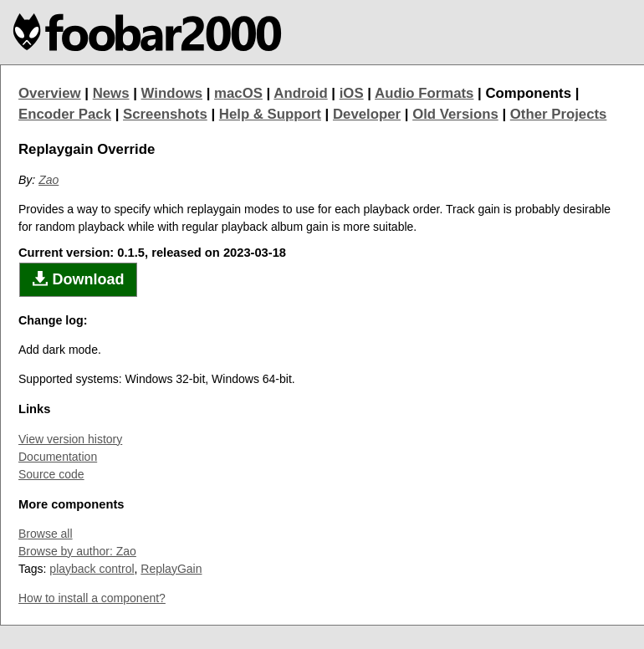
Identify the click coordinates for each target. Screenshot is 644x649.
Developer (367, 114)
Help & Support (270, 114)
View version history (70, 439)
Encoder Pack (65, 114)
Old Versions (455, 114)
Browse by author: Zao (77, 551)
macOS (238, 93)
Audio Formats (424, 93)
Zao (49, 180)
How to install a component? (92, 598)
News (111, 93)
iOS (352, 93)
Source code (51, 474)
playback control (92, 569)
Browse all (46, 534)
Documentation (58, 457)
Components (528, 93)
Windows (172, 93)
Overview (50, 93)
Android (300, 93)
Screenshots (165, 114)
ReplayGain (171, 569)
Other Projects (559, 114)
